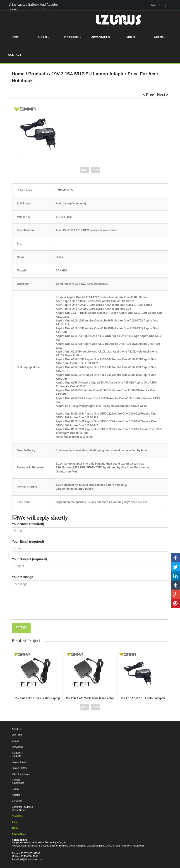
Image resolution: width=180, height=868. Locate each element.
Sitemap (16, 780)
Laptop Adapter (20, 762)
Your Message (23, 577)
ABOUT (44, 37)
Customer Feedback (22, 807)
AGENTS (160, 37)
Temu (15, 822)
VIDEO (131, 37)
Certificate (17, 801)
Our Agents (18, 747)
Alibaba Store (19, 834)
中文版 (47, 9)
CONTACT (15, 55)
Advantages (18, 783)
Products (39, 74)
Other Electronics (21, 774)
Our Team (17, 735)
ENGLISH (32, 9)
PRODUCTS (73, 37)
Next (162, 95)
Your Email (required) (28, 542)
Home (19, 74)
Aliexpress (17, 816)
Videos (16, 741)
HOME (15, 37)
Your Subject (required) (30, 559)
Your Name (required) (28, 524)
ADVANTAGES (102, 37)
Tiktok (15, 828)
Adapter (16, 795)
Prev (150, 95)
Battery (16, 789)
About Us (17, 729)
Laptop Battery (19, 768)
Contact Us (18, 753)
